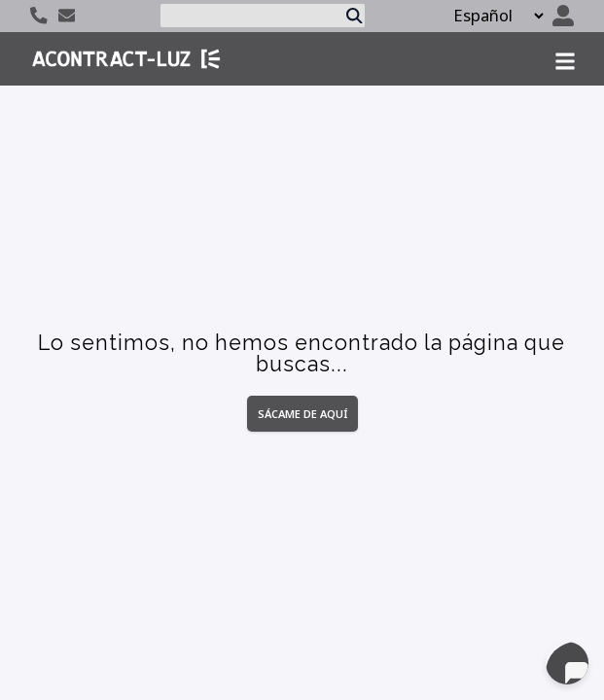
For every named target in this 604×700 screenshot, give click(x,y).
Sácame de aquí (302, 414)
